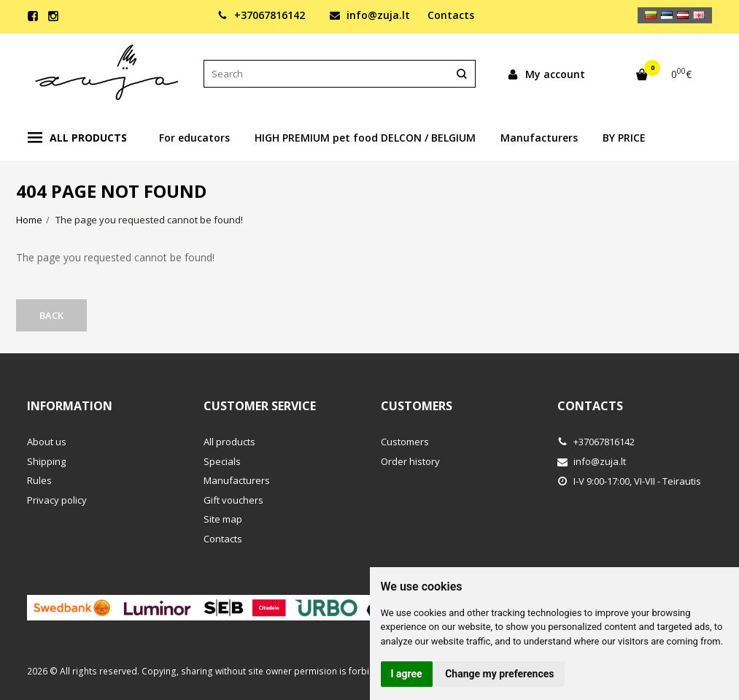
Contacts (451, 15)
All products (77, 138)
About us (47, 442)
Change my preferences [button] (499, 674)
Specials (222, 461)
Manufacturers (539, 138)
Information (70, 406)
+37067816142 (261, 15)
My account (546, 74)
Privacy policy (57, 500)
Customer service (260, 406)
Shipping (46, 461)
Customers (417, 406)
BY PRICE (624, 138)
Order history (410, 461)
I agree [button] (407, 674)
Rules (39, 480)
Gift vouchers (233, 500)
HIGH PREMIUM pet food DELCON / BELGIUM (365, 138)
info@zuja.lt (370, 15)
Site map (223, 519)
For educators (194, 138)
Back (51, 315)
